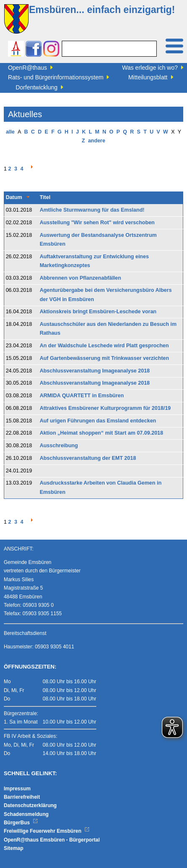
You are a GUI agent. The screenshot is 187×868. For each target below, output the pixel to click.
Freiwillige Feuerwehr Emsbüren (47, 831)
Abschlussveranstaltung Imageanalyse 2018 (95, 371)
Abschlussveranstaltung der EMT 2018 (88, 458)
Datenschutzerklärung (30, 805)
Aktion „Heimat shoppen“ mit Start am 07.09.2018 (101, 433)
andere (96, 141)
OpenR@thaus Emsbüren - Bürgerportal (52, 840)
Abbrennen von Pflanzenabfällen (80, 278)
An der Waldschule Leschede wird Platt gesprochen (104, 346)
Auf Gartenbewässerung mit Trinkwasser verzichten (104, 358)
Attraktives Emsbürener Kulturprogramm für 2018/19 (105, 408)
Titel (45, 197)
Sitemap (14, 848)
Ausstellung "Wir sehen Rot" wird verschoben (97, 223)
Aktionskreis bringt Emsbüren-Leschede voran (98, 312)
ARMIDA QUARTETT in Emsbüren (82, 396)
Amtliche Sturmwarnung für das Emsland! (92, 210)
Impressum (17, 789)
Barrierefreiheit (22, 797)
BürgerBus (21, 823)
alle (10, 132)
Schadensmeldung (26, 814)
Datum (14, 197)
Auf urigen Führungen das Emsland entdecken (98, 421)
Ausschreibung (59, 446)
